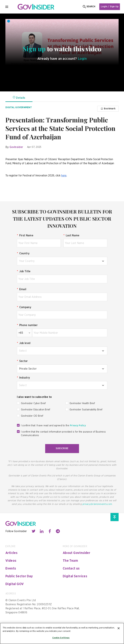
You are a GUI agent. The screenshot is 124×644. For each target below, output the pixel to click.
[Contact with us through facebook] (50, 531)
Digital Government (19, 108)
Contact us (71, 568)
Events (11, 568)
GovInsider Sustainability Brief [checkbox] (86, 410)
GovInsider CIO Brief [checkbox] (32, 416)
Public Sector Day (19, 576)
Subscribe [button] (62, 448)
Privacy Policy (78, 426)
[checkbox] (18, 403)
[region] (62, 633)
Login (82, 59)
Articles (11, 553)
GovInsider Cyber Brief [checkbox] (33, 403)
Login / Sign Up (110, 7)
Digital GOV (15, 584)
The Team (70, 561)
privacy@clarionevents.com (97, 504)
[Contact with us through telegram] (58, 531)
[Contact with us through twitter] (33, 531)
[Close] (119, 628)
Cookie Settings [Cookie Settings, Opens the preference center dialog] (61, 638)
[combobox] (62, 261)
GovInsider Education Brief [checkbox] (36, 410)
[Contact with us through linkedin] (42, 531)
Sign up (35, 49)
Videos (11, 561)
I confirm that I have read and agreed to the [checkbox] (53, 426)
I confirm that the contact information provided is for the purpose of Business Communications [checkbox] (63, 434)
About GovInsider (76, 553)
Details (19, 98)
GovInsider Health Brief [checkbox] (82, 403)
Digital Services (75, 576)
